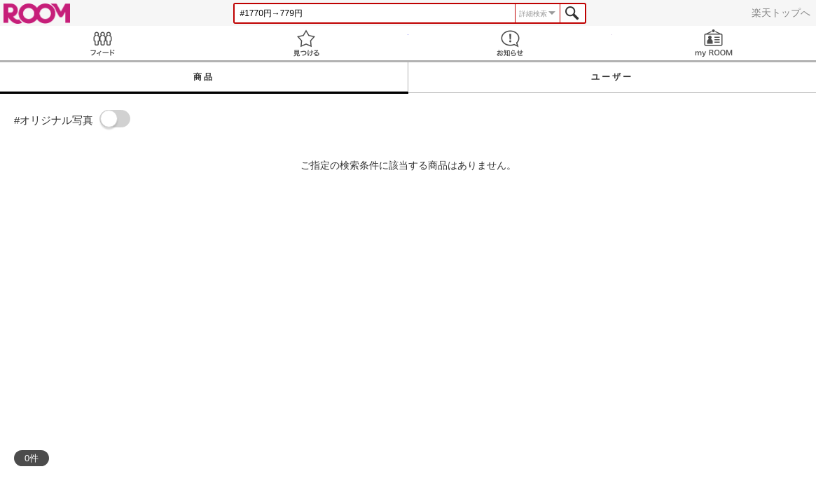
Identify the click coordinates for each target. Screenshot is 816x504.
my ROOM (714, 43)
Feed (102, 43)
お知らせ (510, 43)
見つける (306, 43)
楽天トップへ (781, 13)
